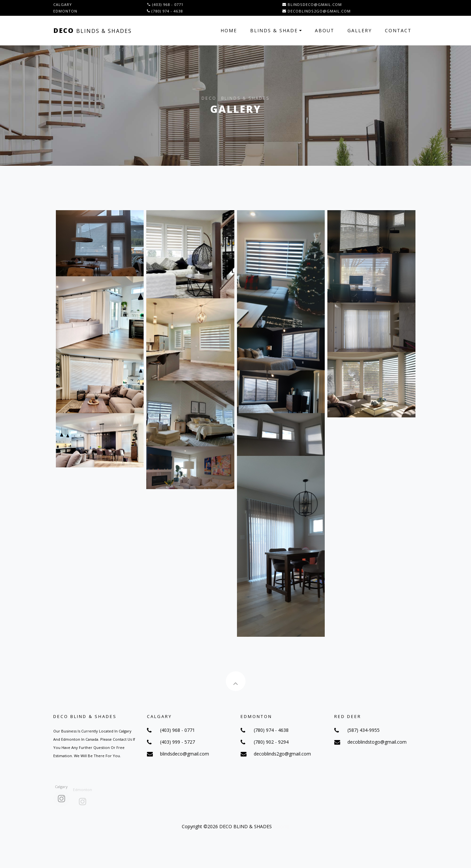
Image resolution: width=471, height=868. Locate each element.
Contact (398, 30)
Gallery (360, 30)
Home (229, 30)
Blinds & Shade (274, 30)
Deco (93, 30)
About (325, 30)
